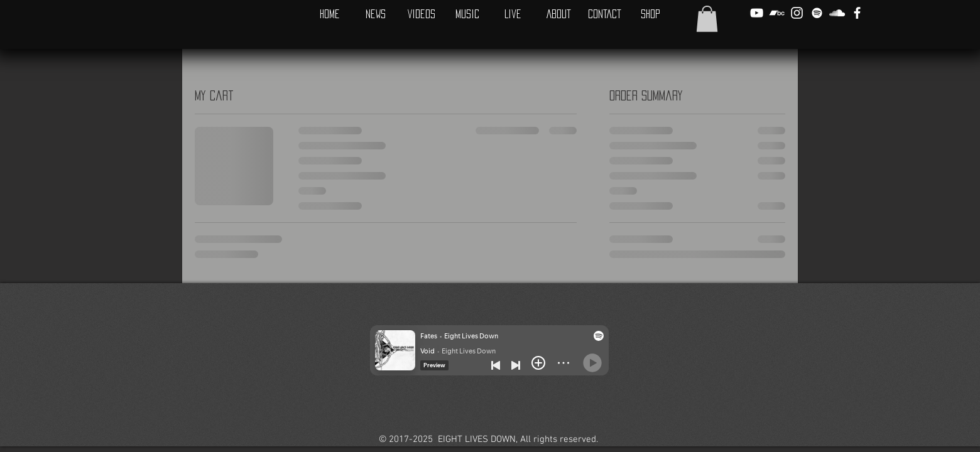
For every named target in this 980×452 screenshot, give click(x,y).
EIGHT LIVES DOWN (477, 439)
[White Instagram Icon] (797, 13)
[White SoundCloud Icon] (837, 13)
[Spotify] (817, 13)
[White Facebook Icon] (857, 13)
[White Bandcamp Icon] (777, 13)
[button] (707, 19)
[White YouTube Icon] (757, 13)
